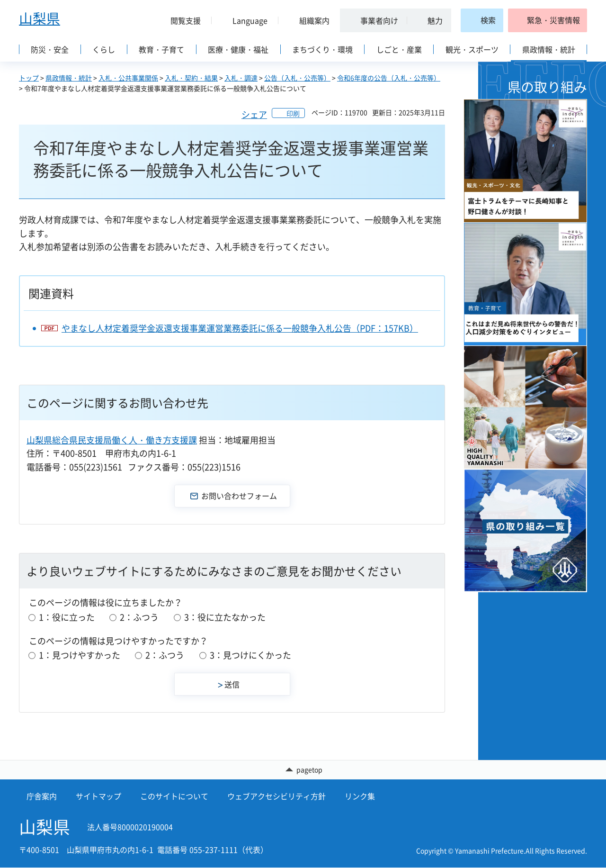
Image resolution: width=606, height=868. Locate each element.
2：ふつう (139, 617)
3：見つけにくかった (250, 655)
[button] (182, 20)
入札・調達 (241, 78)
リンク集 (360, 796)
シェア (254, 114)
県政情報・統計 (69, 78)
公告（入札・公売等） (297, 78)
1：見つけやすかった (80, 655)
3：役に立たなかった (225, 617)
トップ (29, 78)
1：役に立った (67, 617)
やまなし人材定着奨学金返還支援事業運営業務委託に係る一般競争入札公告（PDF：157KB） (240, 328)
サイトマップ (98, 796)
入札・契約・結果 (191, 78)
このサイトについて (174, 796)
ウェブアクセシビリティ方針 (276, 796)
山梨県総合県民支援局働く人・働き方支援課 (112, 440)
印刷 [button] (293, 113)
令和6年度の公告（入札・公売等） (389, 78)
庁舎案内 (42, 796)
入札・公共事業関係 (128, 78)
